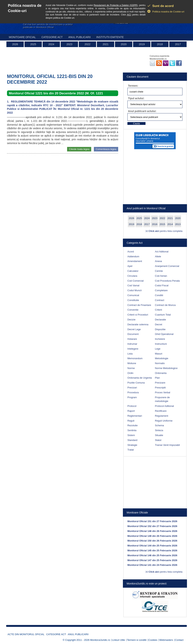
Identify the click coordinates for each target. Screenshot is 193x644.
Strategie (132, 445)
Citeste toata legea (79, 149)
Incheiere (160, 339)
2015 (162, 224)
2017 (178, 44)
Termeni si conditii (137, 640)
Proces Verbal (163, 392)
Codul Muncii (134, 290)
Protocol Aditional (164, 406)
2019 (142, 44)
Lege (158, 349)
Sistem (131, 435)
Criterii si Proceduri (138, 315)
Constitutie (133, 300)
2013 (178, 224)
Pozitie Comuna (136, 383)
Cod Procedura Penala (167, 281)
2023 (69, 44)
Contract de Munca (165, 305)
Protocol (132, 406)
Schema (159, 425)
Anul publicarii (79, 37)
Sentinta (132, 430)
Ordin (130, 373)
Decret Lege (134, 329)
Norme (131, 368)
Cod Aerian (161, 276)
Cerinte (159, 271)
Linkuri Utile (119, 640)
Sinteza (159, 430)
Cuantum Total (163, 315)
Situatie (159, 435)
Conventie (133, 310)
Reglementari (135, 416)
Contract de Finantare (139, 305)
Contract (160, 300)
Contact (179, 640)
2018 (160, 44)
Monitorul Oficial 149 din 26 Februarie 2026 (152, 536)
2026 (15, 44)
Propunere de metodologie (162, 399)
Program (132, 397)
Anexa (158, 261)
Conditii (159, 295)
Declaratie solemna (138, 324)
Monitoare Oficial (22, 37)
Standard (132, 440)
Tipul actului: (136, 98)
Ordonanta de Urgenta (140, 378)
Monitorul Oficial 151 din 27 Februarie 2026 (152, 521)
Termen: (133, 86)
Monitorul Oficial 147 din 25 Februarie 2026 (152, 560)
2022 (87, 44)
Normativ (160, 363)
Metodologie (162, 358)
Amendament (135, 261)
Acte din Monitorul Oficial (26, 634)
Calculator (133, 271)
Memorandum (135, 358)
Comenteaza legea (106, 149)
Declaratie (160, 320)
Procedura (133, 392)
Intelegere (133, 349)
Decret (159, 324)
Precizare (160, 383)
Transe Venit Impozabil (167, 445)
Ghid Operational (164, 334)
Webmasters (166, 640)
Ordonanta (161, 373)
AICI (129, 15)
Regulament (162, 416)
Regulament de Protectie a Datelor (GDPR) (116, 5)
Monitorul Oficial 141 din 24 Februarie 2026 (152, 565)
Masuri (159, 354)
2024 (51, 44)
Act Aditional (162, 252)
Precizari (132, 388)
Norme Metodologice (166, 368)
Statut (158, 440)
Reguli (131, 421)
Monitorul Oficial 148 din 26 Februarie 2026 (152, 531)
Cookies (153, 640)
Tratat (131, 450)
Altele (158, 256)
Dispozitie (160, 329)
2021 (105, 44)
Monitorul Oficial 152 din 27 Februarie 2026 (152, 526)
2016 (155, 224)
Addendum (133, 256)
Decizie (131, 320)
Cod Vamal (133, 285)
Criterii (159, 310)
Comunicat (133, 295)
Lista (130, 354)
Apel (130, 266)
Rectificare (161, 411)
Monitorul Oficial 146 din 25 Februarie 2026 (152, 555)
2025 (33, 44)
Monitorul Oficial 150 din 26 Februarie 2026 (152, 541)
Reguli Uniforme (164, 421)
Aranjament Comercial (167, 266)
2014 (170, 224)
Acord (131, 252)
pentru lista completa (165, 231)
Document (133, 334)
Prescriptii (160, 388)
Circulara (132, 276)
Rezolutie (132, 425)
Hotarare (132, 339)
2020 (124, 44)
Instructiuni (161, 344)
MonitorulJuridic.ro (100, 640)
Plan (157, 378)
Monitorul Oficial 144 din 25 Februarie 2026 (152, 546)
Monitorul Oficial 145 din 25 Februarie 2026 (152, 550)
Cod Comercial (136, 281)
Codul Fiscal (162, 285)
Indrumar (132, 344)
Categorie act (52, 37)
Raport (131, 411)
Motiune (132, 363)
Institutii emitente (110, 37)
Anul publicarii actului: (142, 111)
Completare (161, 290)
